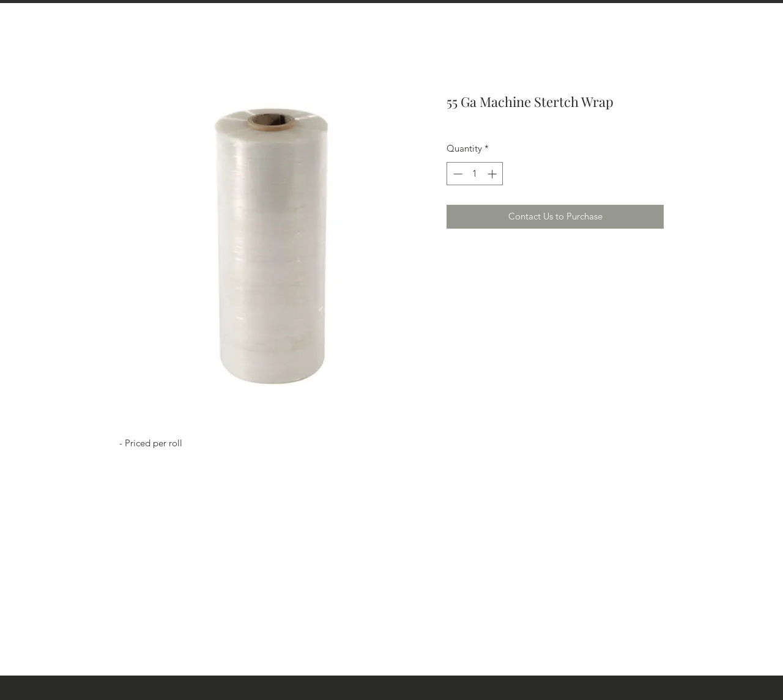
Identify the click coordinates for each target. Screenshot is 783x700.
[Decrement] (457, 174)
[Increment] (493, 174)
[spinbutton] (475, 174)
